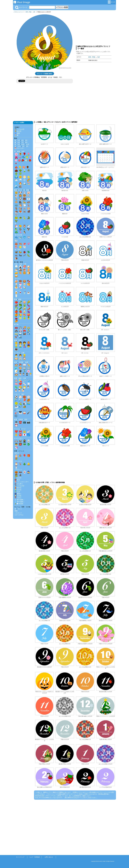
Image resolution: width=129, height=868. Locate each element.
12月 (19, 146)
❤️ (20, 384)
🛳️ (20, 337)
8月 (34, 12)
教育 (16, 362)
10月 (23, 144)
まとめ (111, 2)
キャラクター (18, 438)
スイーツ (18, 279)
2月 (27, 146)
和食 (16, 264)
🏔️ (24, 183)
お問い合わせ (49, 857)
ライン (20, 509)
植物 (18, 151)
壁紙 (16, 511)
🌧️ (20, 180)
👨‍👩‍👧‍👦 (16, 349)
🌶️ (29, 308)
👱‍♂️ (16, 346)
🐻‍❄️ (29, 199)
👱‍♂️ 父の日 (18, 490)
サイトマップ (20, 857)
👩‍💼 (20, 356)
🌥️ (16, 180)
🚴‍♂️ (29, 330)
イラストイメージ (18, 12)
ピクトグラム (19, 515)
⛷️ (16, 406)
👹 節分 (17, 480)
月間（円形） (29, 12)
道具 (26, 420)
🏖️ (29, 183)
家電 (16, 420)
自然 (23, 151)
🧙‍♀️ (29, 472)
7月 (22, 142)
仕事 (23, 353)
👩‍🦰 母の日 (18, 488)
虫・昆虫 (18, 249)
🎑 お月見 (18, 496)
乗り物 (16, 325)
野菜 (16, 299)
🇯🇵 (24, 435)
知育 (27, 362)
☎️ (20, 422)
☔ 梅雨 (17, 133)
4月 (22, 140)
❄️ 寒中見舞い (19, 500)
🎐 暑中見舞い (19, 502)
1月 (23, 146)
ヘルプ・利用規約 (34, 857)
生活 (20, 340)
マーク (23, 429)
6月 (19, 142)
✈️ (29, 333)
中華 (25, 264)
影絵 (28, 190)
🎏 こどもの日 (19, 129)
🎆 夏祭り (18, 494)
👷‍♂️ (24, 356)
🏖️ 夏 (16, 135)
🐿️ (20, 208)
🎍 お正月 (18, 478)
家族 (16, 340)
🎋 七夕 (17, 492)
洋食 (20, 264)
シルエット (18, 513)
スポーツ (17, 394)
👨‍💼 (16, 356)
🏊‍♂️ (29, 403)
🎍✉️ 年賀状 (19, 504)
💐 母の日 (18, 131)
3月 (19, 140)
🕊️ (29, 226)
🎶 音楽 (17, 410)
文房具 (21, 362)
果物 (20, 299)
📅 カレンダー (19, 148)
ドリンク (18, 290)
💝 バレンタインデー (22, 482)
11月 (28, 144)
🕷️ (20, 475)
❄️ (24, 180)
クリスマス (18, 461)
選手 (23, 394)
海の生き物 (18, 235)
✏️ (29, 365)
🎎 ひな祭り (19, 484)
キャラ (20, 190)
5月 (26, 140)
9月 (19, 144)
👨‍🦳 (20, 346)
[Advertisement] (94, 29)
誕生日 (17, 453)
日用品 (21, 420)
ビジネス (17, 353)
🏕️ (24, 406)
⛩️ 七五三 (18, 498)
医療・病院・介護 (20, 378)
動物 (16, 190)
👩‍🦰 (29, 343)
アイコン (17, 429)
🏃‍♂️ (24, 371)
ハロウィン (18, 470)
